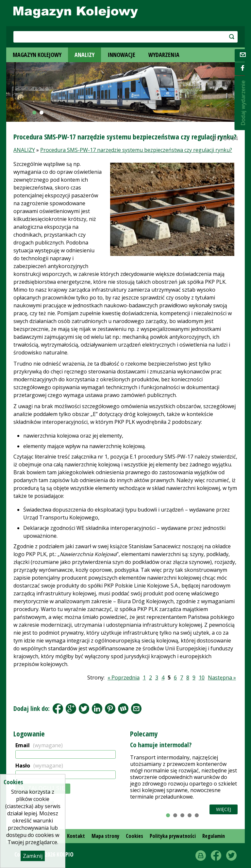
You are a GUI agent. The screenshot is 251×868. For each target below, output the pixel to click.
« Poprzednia (124, 678)
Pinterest (110, 709)
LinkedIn (97, 709)
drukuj (201, 856)
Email (39, 745)
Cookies (134, 836)
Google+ (71, 709)
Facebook (58, 709)
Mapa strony (105, 836)
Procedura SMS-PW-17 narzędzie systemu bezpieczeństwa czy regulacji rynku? (136, 150)
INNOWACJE (121, 55)
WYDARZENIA (164, 55)
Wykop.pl (123, 709)
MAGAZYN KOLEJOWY (37, 55)
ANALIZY (84, 55)
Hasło (39, 766)
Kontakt (76, 836)
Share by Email (136, 709)
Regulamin (214, 836)
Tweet (84, 709)
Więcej (224, 809)
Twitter (231, 856)
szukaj (215, 36)
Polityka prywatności (173, 836)
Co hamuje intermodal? (161, 745)
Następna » (222, 678)
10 (202, 678)
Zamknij (33, 856)
